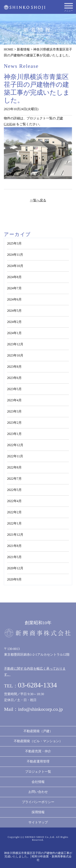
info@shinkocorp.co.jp (40, 709)
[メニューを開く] (69, 6)
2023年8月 (14, 367)
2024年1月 (14, 333)
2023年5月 (14, 389)
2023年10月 (15, 355)
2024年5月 (14, 311)
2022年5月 (14, 490)
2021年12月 (15, 535)
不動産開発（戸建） (38, 731)
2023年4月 (14, 400)
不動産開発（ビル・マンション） (38, 741)
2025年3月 (14, 243)
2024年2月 (14, 322)
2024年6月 (14, 299)
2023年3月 (14, 411)
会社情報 (38, 782)
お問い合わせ (38, 792)
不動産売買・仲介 (38, 751)
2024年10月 (15, 266)
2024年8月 (14, 277)
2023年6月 (14, 378)
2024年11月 (15, 255)
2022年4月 (14, 501)
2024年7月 (14, 288)
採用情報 (38, 812)
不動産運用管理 (38, 761)
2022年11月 (15, 456)
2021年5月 (14, 557)
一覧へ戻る (38, 200)
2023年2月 (14, 423)
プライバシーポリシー (38, 802)
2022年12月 (15, 445)
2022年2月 (14, 512)
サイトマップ (38, 822)
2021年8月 (14, 546)
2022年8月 (14, 467)
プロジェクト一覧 (38, 772)
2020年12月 (15, 568)
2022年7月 (14, 479)
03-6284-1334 (37, 685)
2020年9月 (14, 579)
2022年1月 (14, 523)
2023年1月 (14, 434)
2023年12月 (15, 344)
